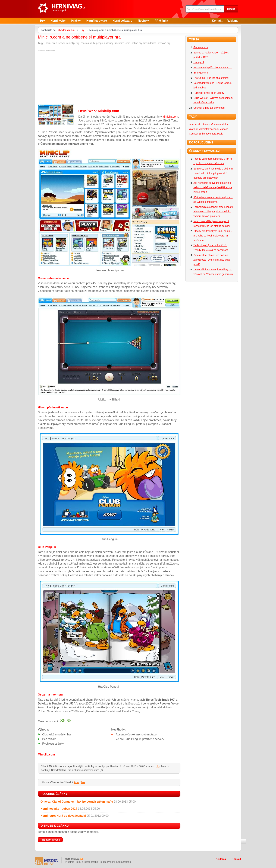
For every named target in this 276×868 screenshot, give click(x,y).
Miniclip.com (170, 117)
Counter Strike (197, 134)
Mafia (220, 134)
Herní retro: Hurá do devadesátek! (63, 816)
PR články (161, 21)
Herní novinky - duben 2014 (59, 809)
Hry (43, 21)
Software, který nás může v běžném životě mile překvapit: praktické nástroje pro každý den (213, 173)
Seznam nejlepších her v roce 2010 (213, 68)
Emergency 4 (201, 73)
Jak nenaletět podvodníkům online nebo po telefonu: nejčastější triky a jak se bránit (213, 187)
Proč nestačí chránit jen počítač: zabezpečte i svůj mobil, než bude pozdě (212, 260)
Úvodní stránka (66, 30)
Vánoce (224, 129)
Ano (76, 782)
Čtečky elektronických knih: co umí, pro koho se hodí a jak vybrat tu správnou (213, 236)
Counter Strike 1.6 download (209, 108)
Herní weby (58, 21)
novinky (224, 124)
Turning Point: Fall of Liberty (209, 93)
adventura (211, 134)
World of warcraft (198, 129)
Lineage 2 (199, 62)
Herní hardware (97, 21)
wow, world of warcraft (201, 124)
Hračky (76, 21)
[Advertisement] (67, 78)
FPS (216, 124)
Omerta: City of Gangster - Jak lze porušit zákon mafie (77, 802)
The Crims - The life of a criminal (211, 78)
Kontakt (217, 21)
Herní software (122, 21)
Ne (83, 782)
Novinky (143, 21)
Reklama (233, 21)
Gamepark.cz (201, 47)
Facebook (214, 129)
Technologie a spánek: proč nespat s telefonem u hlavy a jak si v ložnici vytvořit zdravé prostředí (213, 212)
